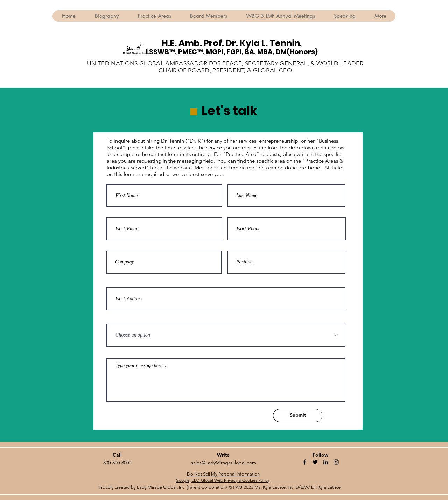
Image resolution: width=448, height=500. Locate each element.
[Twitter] (315, 462)
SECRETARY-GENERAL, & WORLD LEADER (304, 63)
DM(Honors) (297, 52)
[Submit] (298, 416)
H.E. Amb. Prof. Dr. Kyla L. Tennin (231, 43)
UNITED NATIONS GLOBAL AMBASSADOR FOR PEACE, (166, 63)
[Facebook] (305, 462)
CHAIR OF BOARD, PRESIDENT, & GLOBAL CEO (225, 70)
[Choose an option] (226, 335)
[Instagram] (336, 462)
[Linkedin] (326, 462)
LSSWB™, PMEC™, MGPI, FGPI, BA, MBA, (211, 52)
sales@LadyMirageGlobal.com (224, 463)
